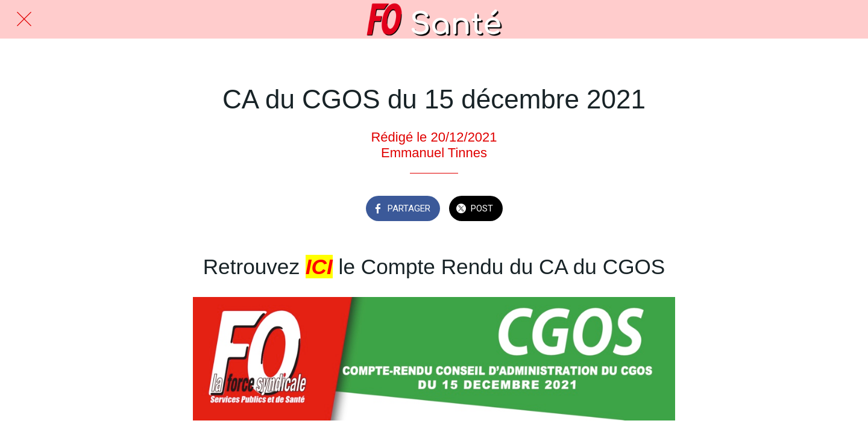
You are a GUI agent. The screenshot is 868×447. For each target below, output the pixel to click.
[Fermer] (24, 19)
